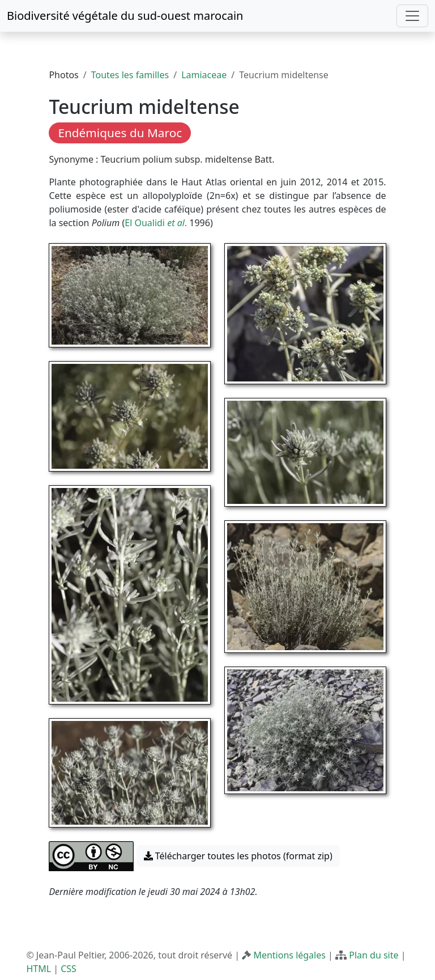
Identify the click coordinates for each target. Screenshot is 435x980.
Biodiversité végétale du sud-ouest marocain (125, 16)
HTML (39, 969)
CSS (69, 969)
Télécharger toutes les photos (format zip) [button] (238, 856)
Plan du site (374, 955)
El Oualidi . (157, 223)
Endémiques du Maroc (120, 133)
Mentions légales (289, 955)
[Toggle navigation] (412, 16)
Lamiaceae (204, 75)
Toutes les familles (130, 75)
